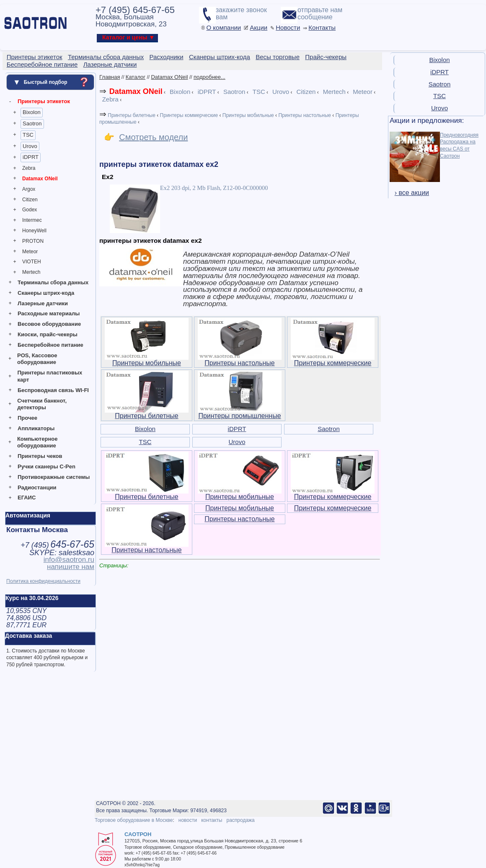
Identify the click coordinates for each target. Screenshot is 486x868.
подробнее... (209, 77)
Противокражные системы (54, 477)
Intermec (32, 220)
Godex (30, 210)
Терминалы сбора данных (53, 282)
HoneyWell (34, 231)
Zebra (29, 168)
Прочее (27, 418)
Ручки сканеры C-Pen (47, 466)
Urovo (30, 146)
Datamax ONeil (40, 179)
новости (188, 820)
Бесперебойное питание (50, 345)
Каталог (136, 77)
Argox (29, 189)
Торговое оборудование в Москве (134, 820)
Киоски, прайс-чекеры (48, 334)
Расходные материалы (49, 313)
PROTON (33, 241)
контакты (212, 820)
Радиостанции (37, 487)
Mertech (31, 272)
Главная (110, 77)
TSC (28, 135)
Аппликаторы (36, 428)
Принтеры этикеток (44, 101)
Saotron (32, 123)
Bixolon (32, 112)
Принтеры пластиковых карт (50, 376)
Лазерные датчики (43, 303)
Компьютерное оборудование (37, 442)
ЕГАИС (27, 498)
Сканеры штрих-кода (46, 293)
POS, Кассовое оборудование (37, 359)
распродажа (240, 820)
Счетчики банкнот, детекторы (42, 404)
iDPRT (31, 157)
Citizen (30, 200)
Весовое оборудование (49, 324)
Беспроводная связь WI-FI (53, 390)
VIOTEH (32, 262)
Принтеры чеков (40, 456)
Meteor (30, 252)
